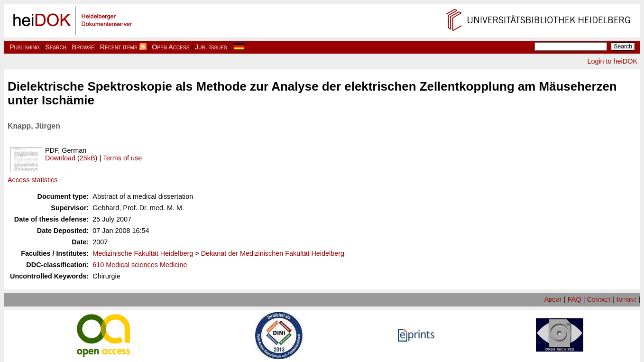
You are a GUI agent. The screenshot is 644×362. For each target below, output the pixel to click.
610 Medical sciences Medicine (140, 265)
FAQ (575, 299)
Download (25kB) (71, 158)
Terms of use (122, 158)
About (553, 299)
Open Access (170, 47)
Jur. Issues (211, 47)
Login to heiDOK (612, 61)
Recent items (119, 47)
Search (56, 47)
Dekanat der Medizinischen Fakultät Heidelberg (273, 253)
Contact (599, 299)
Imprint (626, 299)
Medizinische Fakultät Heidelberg (143, 253)
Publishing (25, 47)
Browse (83, 47)
